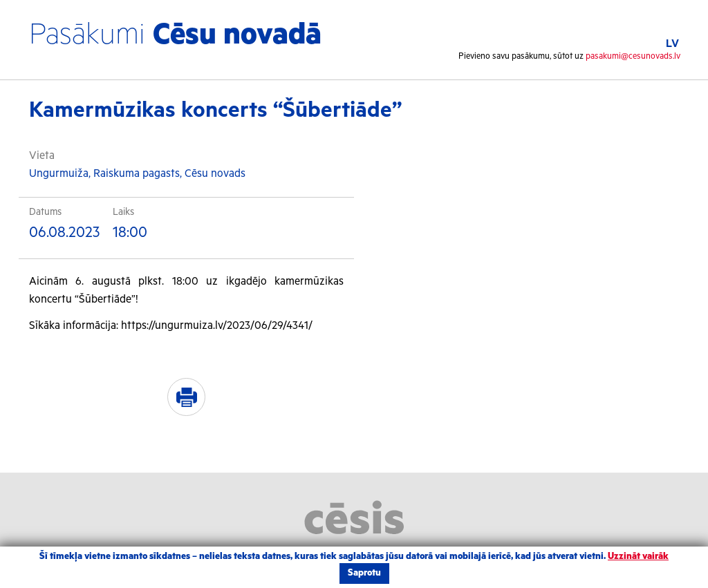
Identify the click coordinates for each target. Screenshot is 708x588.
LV (672, 44)
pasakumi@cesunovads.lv (633, 56)
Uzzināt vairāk (638, 557)
